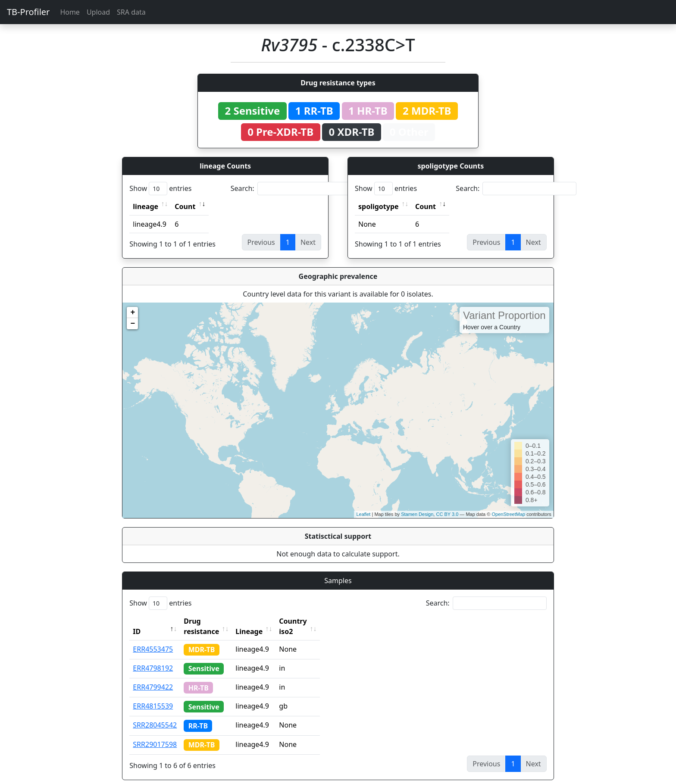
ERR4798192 (153, 658)
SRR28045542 (155, 715)
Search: (291, 189)
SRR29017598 (155, 734)
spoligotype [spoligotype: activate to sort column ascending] (379, 206)
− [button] (133, 324)
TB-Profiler (28, 12)
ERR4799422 (153, 677)
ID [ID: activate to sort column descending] (137, 621)
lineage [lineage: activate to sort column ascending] (146, 206)
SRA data (131, 12)
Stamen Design (417, 514)
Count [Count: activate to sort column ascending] (185, 206)
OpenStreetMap (508, 514)
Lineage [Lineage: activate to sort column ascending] (268, 621)
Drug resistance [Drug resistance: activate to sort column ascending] (211, 621)
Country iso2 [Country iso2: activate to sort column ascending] (319, 621)
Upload (98, 12)
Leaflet (363, 514)
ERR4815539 (153, 696)
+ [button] (133, 312)
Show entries (160, 189)
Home (70, 12)
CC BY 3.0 (447, 514)
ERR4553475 (153, 639)
